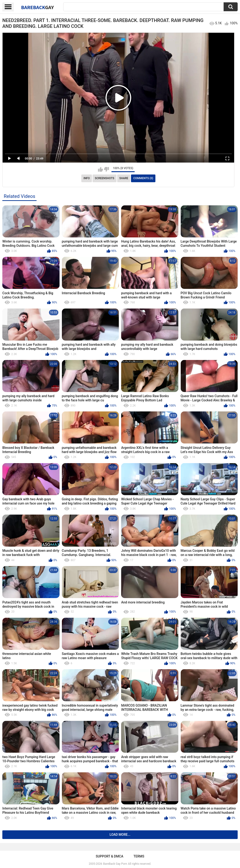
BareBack (37, 7)
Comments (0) (143, 178)
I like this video (100, 169)
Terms (139, 856)
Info (87, 178)
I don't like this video (107, 169)
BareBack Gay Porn (115, 864)
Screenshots (105, 178)
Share (124, 178)
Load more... (120, 835)
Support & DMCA (109, 856)
